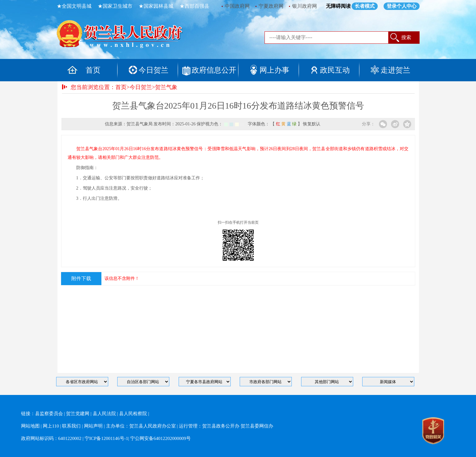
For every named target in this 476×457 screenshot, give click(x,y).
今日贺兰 (153, 70)
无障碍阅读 (338, 6)
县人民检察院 (133, 414)
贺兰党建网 (78, 414)
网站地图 (30, 426)
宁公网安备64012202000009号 (160, 438)
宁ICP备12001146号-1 (106, 438)
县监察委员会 (49, 414)
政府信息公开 (214, 70)
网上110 (51, 426)
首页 (93, 70)
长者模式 (365, 6)
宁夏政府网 (271, 6)
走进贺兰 (395, 70)
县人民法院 (104, 414)
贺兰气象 (166, 87)
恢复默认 (312, 124)
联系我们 (71, 426)
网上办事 (274, 70)
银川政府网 (305, 6)
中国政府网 (237, 6)
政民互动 (335, 70)
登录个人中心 (402, 6)
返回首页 (127, 36)
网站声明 (93, 426)
